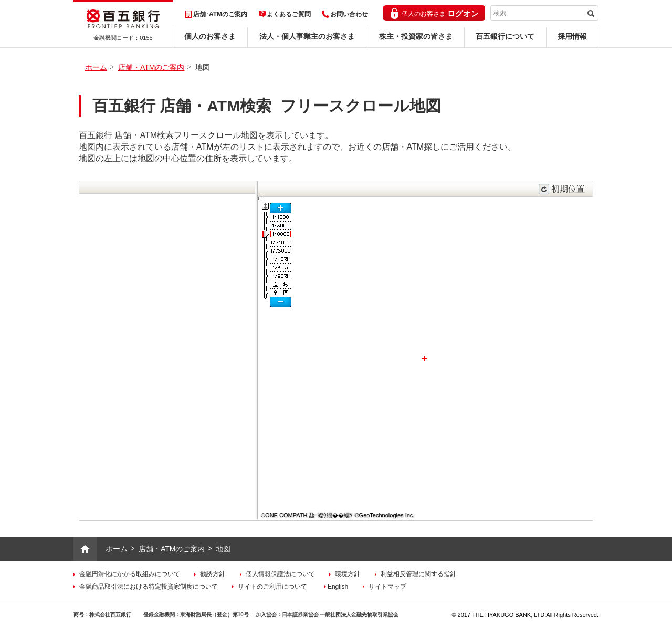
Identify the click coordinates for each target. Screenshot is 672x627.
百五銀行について (505, 36)
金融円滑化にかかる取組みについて (130, 574)
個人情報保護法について (280, 574)
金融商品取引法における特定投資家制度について (149, 587)
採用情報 (572, 36)
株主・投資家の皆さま (416, 36)
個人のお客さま (210, 36)
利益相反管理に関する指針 (418, 574)
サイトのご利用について (272, 587)
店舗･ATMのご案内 (220, 14)
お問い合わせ (349, 14)
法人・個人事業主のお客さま (307, 36)
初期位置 (568, 189)
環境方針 (348, 574)
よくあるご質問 (289, 14)
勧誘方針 (213, 574)
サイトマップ (387, 587)
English (338, 587)
